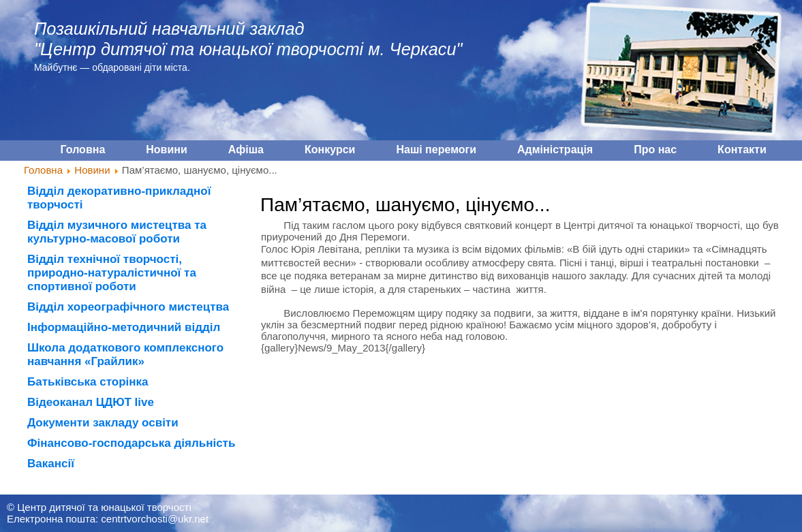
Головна (43, 170)
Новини (92, 170)
